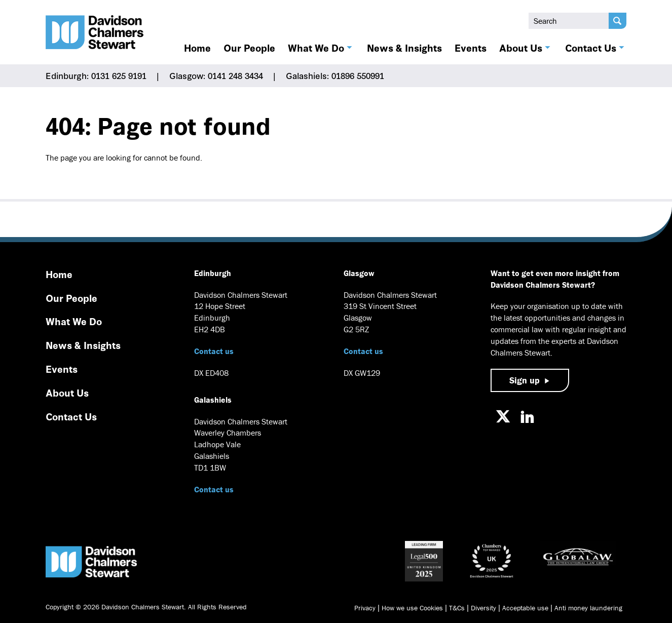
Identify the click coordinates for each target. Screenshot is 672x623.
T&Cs (457, 608)
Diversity (483, 608)
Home (197, 48)
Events (471, 48)
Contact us (214, 351)
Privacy (365, 608)
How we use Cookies (412, 608)
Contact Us (591, 48)
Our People (249, 48)
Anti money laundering (588, 608)
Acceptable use (525, 608)
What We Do (316, 48)
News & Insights (404, 48)
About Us (521, 48)
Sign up (525, 380)
